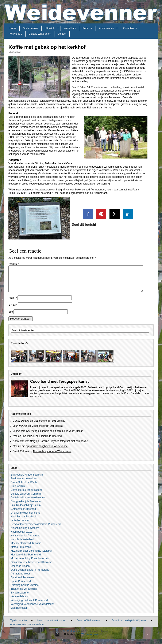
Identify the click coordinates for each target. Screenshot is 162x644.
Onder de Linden (20, 571)
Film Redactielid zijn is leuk (26, 510)
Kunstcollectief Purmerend (26, 541)
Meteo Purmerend (21, 552)
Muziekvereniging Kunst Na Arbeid (30, 563)
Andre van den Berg (24, 446)
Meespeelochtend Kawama (26, 548)
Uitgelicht (50, 28)
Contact (62, 34)
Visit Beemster (19, 613)
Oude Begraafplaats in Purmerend (30, 575)
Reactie (14, 264)
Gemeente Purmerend (23, 514)
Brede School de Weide (24, 487)
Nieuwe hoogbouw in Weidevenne (49, 451)
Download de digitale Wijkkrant (129, 626)
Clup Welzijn (18, 491)
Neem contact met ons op (52, 626)
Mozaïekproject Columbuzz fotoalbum (32, 556)
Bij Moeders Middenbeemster (27, 480)
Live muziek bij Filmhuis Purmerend (42, 441)
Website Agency (90, 639)
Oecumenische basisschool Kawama (31, 567)
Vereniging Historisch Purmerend (29, 605)
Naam (13, 303)
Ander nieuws (107, 28)
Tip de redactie (18, 626)
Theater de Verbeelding (24, 594)
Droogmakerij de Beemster (26, 506)
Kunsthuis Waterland (22, 544)
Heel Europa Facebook (24, 522)
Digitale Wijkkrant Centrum (26, 499)
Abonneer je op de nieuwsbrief (27, 629)
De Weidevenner (71, 636)
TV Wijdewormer (20, 598)
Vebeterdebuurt (19, 602)
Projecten (128, 28)
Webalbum (70, 28)
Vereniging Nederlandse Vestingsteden (33, 609)
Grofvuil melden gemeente (26, 518)
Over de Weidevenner (89, 626)
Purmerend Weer (20, 579)
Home (13, 28)
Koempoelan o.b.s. (21, 537)
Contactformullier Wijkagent (26, 495)
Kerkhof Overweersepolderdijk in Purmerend (36, 529)
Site (11, 317)
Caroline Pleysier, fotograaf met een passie (64, 446)
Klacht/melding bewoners (25, 533)
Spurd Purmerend (21, 586)
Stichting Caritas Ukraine (25, 590)
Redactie (87, 28)
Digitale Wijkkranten (40, 34)
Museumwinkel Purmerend (26, 560)
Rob (15, 441)
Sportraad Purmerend (23, 582)
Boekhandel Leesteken (24, 484)
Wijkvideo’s (16, 34)
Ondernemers (30, 28)
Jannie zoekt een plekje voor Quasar (62, 436)
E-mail (13, 310)
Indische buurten (20, 525)
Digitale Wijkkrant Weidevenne (28, 503)
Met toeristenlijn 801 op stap (49, 426)
